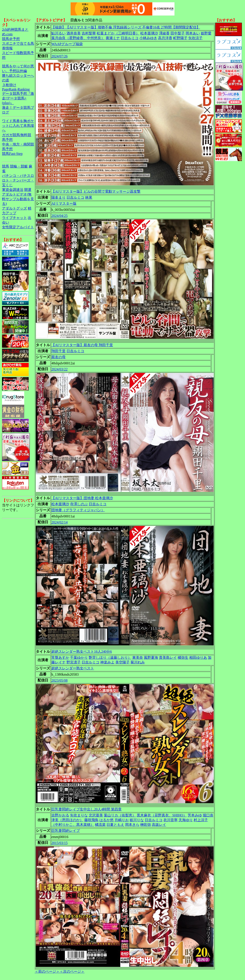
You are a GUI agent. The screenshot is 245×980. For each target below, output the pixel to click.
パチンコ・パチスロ (18, 176)
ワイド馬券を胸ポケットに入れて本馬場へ (18, 126)
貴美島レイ (168, 658)
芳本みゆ (195, 815)
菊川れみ (138, 662)
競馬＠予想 (11, 39)
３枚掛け (9, 85)
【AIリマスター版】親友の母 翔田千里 (82, 345)
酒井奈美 (74, 33)
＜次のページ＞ (72, 971)
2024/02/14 (59, 522)
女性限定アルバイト (18, 227)
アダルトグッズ (14, 208)
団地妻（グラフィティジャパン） (78, 510)
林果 (89, 197)
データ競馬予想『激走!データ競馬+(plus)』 (18, 98)
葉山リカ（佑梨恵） (120, 815)
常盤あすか (60, 658)
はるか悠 (106, 820)
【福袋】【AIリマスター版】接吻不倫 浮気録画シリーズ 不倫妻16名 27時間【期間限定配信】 (126, 27)
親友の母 (58, 357)
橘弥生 (183, 658)
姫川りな (137, 820)
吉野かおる (60, 815)
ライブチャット (14, 218)
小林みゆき (148, 38)
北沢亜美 (96, 815)
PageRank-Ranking (16, 89)
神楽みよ (107, 662)
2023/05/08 (59, 680)
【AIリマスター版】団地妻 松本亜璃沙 (82, 498)
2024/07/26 (59, 56)
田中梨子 (178, 33)
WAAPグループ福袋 (67, 44)
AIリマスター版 (64, 203)
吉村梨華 (89, 33)
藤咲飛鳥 (91, 820)
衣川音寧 (171, 820)
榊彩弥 (146, 825)
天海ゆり (186, 820)
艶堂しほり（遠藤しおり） (110, 658)
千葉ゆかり (79, 658)
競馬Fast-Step (12, 154)
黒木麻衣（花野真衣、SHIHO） (162, 815)
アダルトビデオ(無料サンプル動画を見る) (18, 199)
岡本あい (193, 33)
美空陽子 (122, 662)
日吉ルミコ (130, 38)
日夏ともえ (115, 825)
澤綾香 (164, 33)
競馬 (6, 166)
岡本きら (132, 825)
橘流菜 (100, 825)
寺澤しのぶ (79, 504)
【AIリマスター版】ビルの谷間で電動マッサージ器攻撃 (96, 191)
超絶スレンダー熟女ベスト (73, 668)
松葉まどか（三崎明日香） (118, 33)
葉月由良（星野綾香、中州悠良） (78, 38)
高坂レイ (159, 825)
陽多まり (58, 197)
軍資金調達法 (13, 190)
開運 (28, 190)
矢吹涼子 (195, 38)
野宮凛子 (74, 662)
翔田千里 (58, 351)
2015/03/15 (59, 843)
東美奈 (138, 658)
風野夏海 (151, 658)
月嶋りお (122, 820)
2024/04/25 (59, 216)
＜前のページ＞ (47, 971)
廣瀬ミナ (113, 38)
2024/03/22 (59, 369)
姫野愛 (206, 33)
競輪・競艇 (19, 166)
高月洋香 (165, 38)
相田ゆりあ (198, 658)
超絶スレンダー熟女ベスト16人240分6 (82, 652)
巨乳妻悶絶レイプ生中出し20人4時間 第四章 (86, 809)
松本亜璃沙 (149, 33)
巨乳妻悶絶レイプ (66, 831)
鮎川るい (58, 33)
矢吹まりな (79, 815)
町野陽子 (180, 38)
